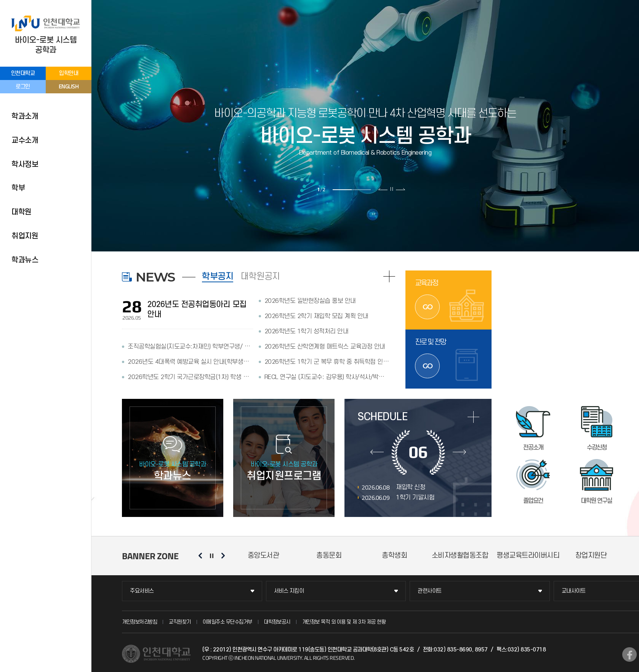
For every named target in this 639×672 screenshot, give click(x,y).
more (473, 417)
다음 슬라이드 (400, 189)
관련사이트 (430, 591)
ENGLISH (69, 86)
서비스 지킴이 (289, 591)
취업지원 (25, 236)
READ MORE (389, 276)
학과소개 (25, 117)
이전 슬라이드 (383, 189)
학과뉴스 (25, 260)
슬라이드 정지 (392, 189)
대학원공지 (260, 277)
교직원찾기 (180, 622)
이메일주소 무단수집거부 (227, 622)
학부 (18, 188)
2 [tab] (361, 190)
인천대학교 (23, 73)
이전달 (377, 452)
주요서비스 (142, 591)
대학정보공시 (277, 622)
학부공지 (218, 277)
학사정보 (25, 165)
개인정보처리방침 (139, 622)
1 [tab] (342, 190)
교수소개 (25, 141)
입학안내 (69, 73)
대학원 (22, 212)
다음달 (459, 452)
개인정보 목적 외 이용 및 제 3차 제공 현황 (344, 622)
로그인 (23, 87)
